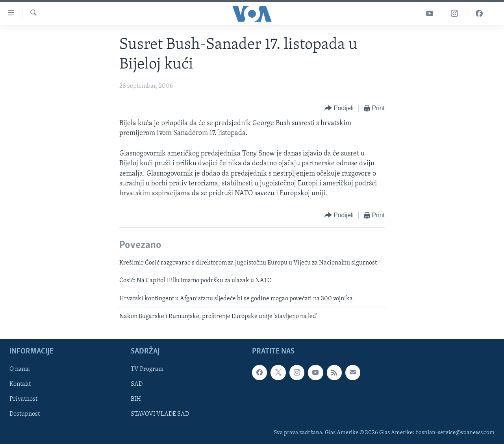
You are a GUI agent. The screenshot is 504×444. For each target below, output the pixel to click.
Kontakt (20, 384)
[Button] (339, 108)
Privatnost (23, 399)
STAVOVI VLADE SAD (160, 414)
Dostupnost (25, 414)
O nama (20, 369)
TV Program (147, 369)
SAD (137, 384)
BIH (136, 399)
